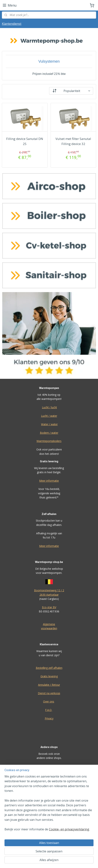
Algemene (49, 624)
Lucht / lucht (49, 407)
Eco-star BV (49, 607)
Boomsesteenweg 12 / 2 (49, 590)
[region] (49, 805)
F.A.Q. (49, 710)
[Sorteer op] (71, 91)
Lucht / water (49, 416)
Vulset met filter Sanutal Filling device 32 (73, 141)
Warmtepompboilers (49, 441)
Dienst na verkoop (49, 693)
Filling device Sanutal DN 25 (25, 141)
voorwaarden (49, 628)
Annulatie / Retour (49, 685)
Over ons (49, 701)
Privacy (49, 718)
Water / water (49, 424)
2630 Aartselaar (49, 595)
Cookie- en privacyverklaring (69, 829)
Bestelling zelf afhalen (49, 668)
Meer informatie (49, 481)
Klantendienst (12, 24)
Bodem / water (49, 433)
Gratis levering (49, 676)
